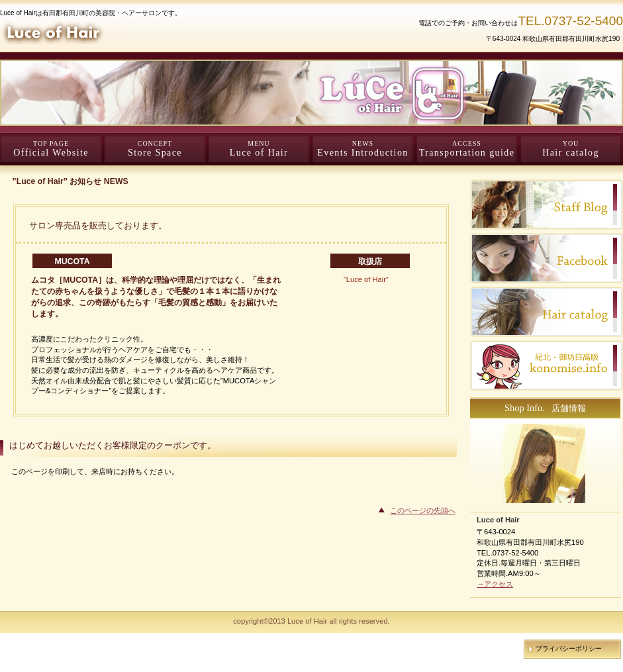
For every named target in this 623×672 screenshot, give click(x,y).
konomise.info (547, 365)
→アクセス (495, 584)
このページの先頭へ (423, 510)
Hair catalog (547, 312)
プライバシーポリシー (569, 648)
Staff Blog (547, 205)
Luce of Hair (159, 32)
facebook (547, 258)
